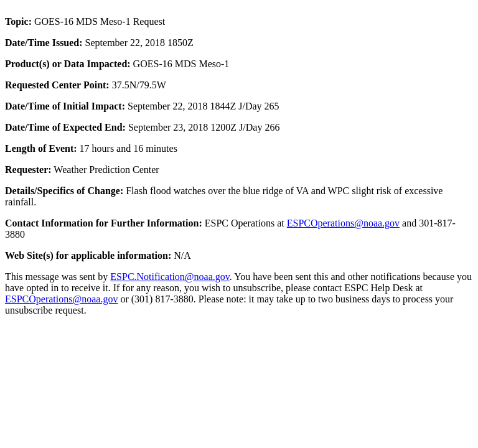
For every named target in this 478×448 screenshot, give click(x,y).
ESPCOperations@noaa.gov (343, 223)
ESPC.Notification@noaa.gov (170, 277)
